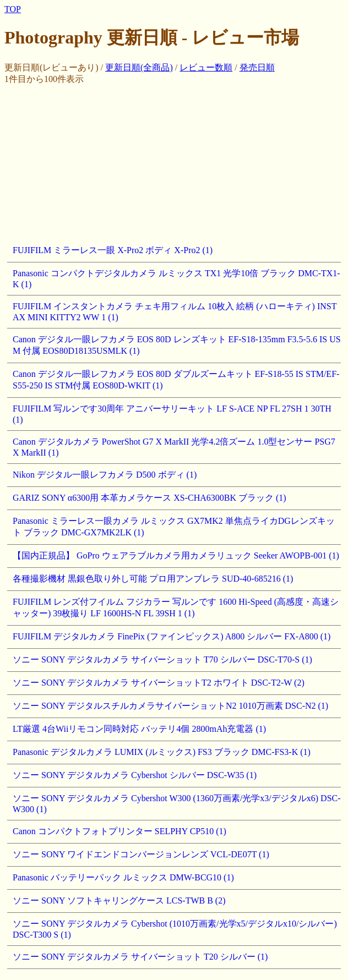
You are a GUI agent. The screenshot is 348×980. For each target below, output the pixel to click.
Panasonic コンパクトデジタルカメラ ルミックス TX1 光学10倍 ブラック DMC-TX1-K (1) (176, 279)
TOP (13, 9)
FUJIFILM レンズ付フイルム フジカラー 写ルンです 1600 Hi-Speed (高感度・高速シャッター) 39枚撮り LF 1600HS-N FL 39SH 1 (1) (176, 607)
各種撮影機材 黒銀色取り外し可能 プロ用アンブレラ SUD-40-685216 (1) (153, 579)
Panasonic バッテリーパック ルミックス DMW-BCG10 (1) (123, 877)
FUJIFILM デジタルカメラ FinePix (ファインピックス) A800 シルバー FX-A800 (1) (172, 636)
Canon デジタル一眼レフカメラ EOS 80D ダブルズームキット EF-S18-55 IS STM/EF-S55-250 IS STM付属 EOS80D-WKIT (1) (176, 380)
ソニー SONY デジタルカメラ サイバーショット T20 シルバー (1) (140, 957)
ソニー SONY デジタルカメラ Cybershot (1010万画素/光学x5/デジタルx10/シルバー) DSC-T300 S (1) (175, 929)
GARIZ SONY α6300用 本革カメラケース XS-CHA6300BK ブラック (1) (149, 498)
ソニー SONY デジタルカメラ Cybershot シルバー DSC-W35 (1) (135, 775)
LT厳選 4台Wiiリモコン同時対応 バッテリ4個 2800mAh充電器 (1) (139, 729)
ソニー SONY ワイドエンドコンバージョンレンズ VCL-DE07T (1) (141, 854)
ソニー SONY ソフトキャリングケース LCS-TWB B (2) (119, 900)
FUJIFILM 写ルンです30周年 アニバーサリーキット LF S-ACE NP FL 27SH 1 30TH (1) (172, 414)
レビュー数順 (206, 67)
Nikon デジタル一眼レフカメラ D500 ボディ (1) (105, 475)
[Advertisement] (176, 162)
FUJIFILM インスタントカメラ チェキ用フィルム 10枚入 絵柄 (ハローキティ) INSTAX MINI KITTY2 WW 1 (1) (175, 312)
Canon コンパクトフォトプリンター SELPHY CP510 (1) (119, 831)
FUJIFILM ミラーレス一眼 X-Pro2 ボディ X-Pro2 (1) (113, 250)
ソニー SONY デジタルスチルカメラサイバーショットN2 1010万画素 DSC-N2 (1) (170, 706)
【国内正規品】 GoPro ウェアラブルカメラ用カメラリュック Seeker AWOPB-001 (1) (176, 555)
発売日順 (257, 67)
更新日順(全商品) (139, 67)
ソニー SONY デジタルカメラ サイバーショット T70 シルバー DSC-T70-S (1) (162, 659)
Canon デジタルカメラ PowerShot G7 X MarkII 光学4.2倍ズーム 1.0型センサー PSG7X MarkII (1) (174, 447)
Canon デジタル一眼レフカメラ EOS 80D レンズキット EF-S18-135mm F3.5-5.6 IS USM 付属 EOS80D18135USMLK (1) (177, 345)
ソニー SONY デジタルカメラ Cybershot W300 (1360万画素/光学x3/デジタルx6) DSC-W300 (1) (177, 804)
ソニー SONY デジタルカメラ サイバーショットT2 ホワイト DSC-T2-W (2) (159, 683)
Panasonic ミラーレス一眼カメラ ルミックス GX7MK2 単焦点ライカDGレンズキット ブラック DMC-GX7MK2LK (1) (174, 527)
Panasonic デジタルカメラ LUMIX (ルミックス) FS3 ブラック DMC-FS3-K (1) (162, 752)
